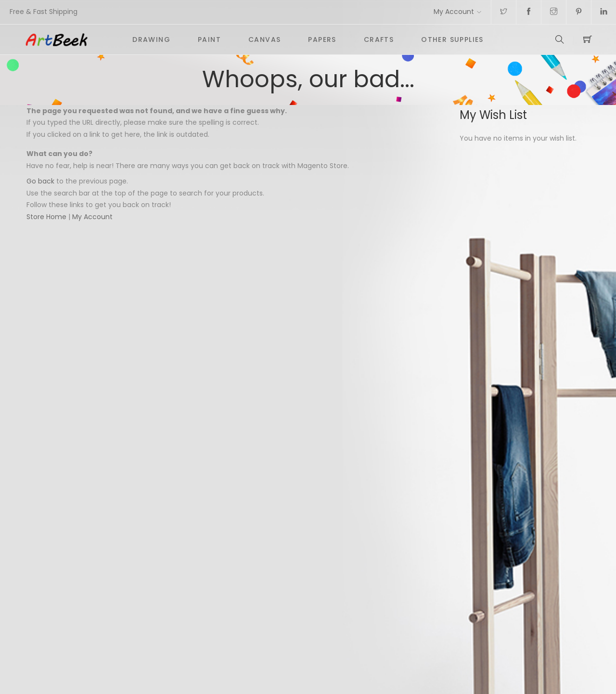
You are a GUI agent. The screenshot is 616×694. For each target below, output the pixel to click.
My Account (454, 12)
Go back (40, 181)
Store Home (46, 217)
